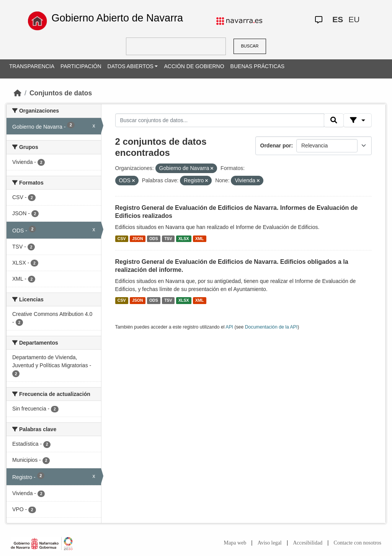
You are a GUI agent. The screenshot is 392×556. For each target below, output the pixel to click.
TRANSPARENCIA (32, 66)
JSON (138, 239)
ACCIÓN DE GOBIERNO (194, 66)
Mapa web (235, 543)
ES (338, 19)
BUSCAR (250, 46)
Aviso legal (270, 543)
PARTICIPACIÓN (81, 66)
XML (199, 239)
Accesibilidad (308, 543)
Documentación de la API (271, 327)
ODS (154, 239)
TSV (168, 239)
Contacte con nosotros (358, 543)
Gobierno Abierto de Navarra (117, 18)
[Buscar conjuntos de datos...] (220, 120)
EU (354, 19)
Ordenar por (276, 146)
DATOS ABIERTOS (131, 66)
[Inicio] (18, 93)
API (229, 327)
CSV (122, 239)
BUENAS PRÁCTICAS (258, 66)
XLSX (184, 239)
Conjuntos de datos (61, 93)
